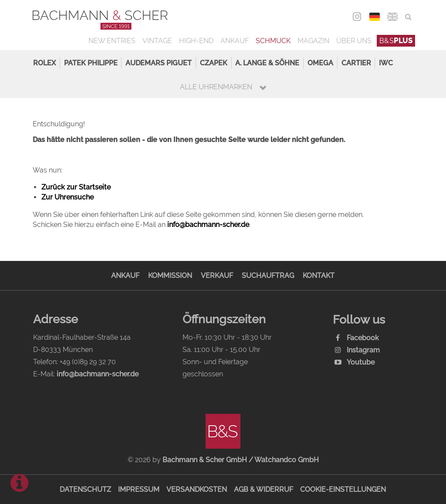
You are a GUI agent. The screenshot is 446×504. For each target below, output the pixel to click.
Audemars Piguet (159, 63)
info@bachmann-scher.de (208, 225)
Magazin (313, 41)
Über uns (354, 41)
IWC (386, 63)
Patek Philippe (91, 63)
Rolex (44, 63)
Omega (320, 63)
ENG (393, 17)
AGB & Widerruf (264, 489)
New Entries (112, 41)
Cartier (356, 63)
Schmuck (273, 41)
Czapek (214, 63)
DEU (375, 17)
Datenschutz (85, 489)
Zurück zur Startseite (76, 187)
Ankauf (235, 41)
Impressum (139, 489)
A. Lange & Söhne (267, 63)
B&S (396, 41)
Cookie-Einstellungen (343, 489)
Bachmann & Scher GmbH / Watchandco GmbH (241, 460)
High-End (196, 41)
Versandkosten (197, 489)
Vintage (157, 41)
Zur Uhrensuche (68, 197)
